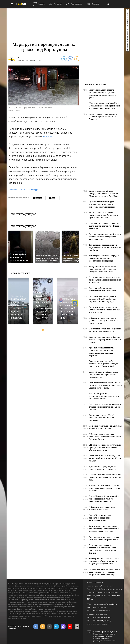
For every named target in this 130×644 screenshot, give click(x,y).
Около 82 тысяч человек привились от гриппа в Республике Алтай (100, 518)
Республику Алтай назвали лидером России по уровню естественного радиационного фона (103, 94)
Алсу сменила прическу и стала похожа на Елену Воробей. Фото (104, 538)
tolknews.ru (98, 582)
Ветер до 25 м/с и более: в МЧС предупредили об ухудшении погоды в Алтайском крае (103, 269)
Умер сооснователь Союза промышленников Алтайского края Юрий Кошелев (103, 215)
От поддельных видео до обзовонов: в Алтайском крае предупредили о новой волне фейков (103, 549)
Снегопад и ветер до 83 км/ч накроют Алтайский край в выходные (102, 418)
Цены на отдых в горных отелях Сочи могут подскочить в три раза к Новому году (105, 310)
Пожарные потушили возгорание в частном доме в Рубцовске (105, 330)
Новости (41, 4)
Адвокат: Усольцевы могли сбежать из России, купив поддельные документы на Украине (102, 352)
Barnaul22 (48, 137)
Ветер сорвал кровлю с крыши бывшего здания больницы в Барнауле (19, 308)
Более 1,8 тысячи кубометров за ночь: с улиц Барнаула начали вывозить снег (104, 374)
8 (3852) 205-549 (97, 621)
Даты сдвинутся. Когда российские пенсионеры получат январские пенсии (105, 396)
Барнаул (13, 190)
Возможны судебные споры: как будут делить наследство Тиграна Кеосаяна (105, 226)
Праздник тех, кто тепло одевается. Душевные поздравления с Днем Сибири (105, 407)
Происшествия (77, 4)
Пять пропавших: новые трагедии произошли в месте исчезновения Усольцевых (105, 280)
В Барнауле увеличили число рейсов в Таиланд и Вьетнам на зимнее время (104, 321)
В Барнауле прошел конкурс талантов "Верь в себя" (102, 508)
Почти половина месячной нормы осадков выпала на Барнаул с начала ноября (105, 237)
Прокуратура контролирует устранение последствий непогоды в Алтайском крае (68, 308)
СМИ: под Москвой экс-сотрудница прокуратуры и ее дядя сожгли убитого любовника (105, 447)
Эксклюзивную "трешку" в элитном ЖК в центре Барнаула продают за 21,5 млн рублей (104, 364)
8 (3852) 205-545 (97, 617)
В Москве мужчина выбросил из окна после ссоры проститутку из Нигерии (105, 488)
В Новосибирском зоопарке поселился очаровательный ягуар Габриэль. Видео (105, 437)
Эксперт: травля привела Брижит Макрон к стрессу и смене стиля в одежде (105, 340)
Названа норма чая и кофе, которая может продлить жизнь (105, 427)
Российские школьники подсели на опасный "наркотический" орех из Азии (105, 458)
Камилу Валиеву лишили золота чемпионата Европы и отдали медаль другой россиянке (104, 561)
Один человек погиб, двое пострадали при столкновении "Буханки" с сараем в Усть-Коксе (104, 193)
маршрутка (35, 190)
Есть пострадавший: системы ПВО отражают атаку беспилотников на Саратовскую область (105, 385)
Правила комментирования (103, 636)
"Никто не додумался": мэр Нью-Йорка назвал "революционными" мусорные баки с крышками (105, 106)
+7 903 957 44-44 (97, 611)
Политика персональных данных (105, 632)
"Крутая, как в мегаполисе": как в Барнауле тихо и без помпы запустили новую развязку (104, 572)
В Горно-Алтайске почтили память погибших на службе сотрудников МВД (105, 477)
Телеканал (58, 4)
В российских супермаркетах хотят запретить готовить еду (103, 468)
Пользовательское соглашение (105, 634)
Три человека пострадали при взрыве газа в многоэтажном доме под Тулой (105, 247)
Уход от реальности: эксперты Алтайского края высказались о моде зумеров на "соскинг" (104, 529)
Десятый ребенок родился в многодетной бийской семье (102, 289)
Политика (95, 4)
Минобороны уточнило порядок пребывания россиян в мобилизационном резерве (104, 258)
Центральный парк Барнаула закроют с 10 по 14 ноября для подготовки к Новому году (102, 299)
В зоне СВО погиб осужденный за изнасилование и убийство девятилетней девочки (104, 499)
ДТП (23, 190)
